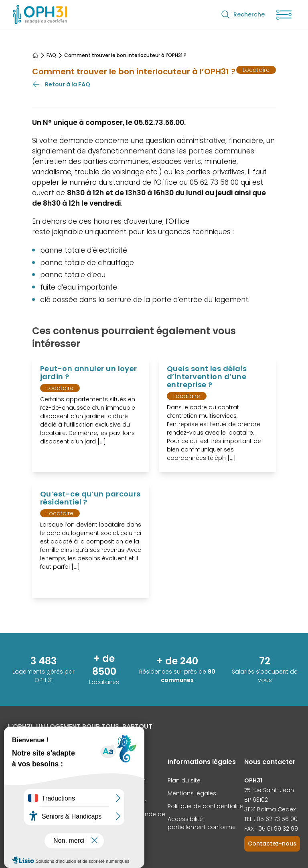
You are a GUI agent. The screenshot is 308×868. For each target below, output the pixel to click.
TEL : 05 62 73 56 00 (271, 819)
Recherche (243, 14)
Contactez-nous (272, 843)
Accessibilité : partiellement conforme (202, 823)
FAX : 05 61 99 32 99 (271, 829)
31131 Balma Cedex (270, 809)
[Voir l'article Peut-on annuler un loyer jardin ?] (91, 415)
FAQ (51, 55)
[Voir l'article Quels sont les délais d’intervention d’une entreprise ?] (217, 415)
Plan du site (184, 780)
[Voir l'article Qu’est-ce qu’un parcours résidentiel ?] (91, 540)
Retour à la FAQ (61, 84)
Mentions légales (192, 793)
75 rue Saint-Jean (269, 790)
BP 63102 (256, 800)
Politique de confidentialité (205, 806)
